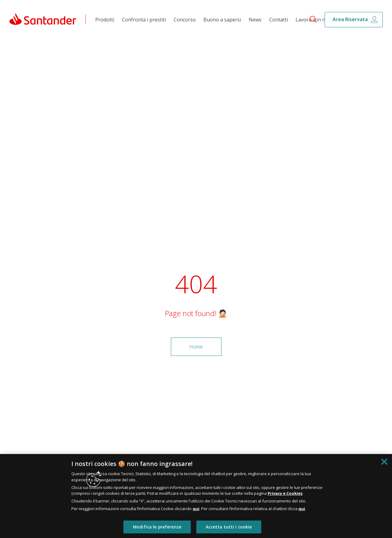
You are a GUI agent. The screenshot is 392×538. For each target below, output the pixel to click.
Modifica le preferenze (157, 527)
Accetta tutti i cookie (229, 527)
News (255, 20)
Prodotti (105, 20)
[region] (196, 496)
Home (196, 347)
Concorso (185, 20)
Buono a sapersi (222, 20)
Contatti (279, 20)
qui (196, 509)
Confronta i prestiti (144, 20)
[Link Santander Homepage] (43, 19)
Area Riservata (350, 19)
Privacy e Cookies (285, 493)
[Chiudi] (384, 462)
